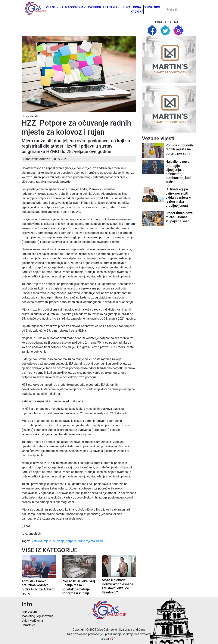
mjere (47, 541)
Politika (63, 7)
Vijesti (51, 7)
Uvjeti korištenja (32, 621)
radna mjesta (86, 541)
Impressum (29, 612)
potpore (71, 541)
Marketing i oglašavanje (37, 616)
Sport (98, 7)
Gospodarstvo (82, 7)
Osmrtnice (152, 7)
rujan (100, 541)
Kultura (124, 7)
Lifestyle (110, 7)
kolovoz (37, 541)
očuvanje (58, 541)
